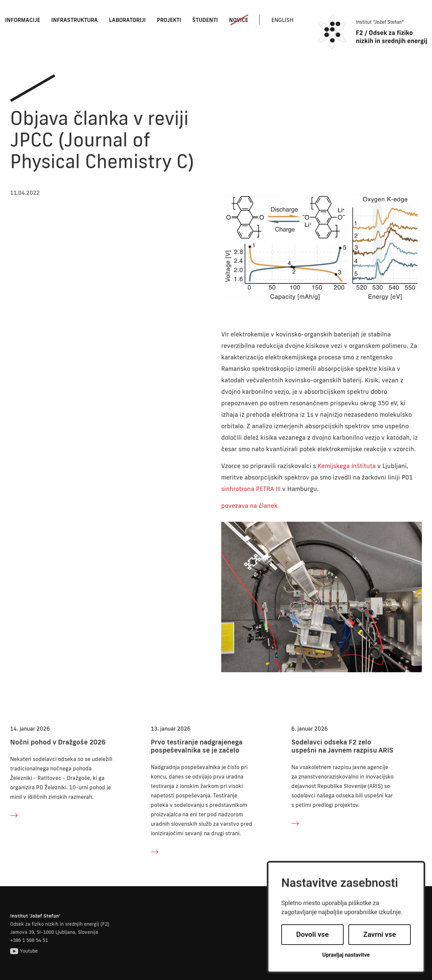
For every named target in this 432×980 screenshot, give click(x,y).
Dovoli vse (312, 934)
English (282, 20)
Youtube (24, 951)
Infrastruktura (75, 20)
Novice (239, 20)
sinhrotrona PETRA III (251, 489)
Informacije (23, 20)
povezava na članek (249, 506)
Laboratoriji (127, 20)
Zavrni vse (380, 934)
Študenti (205, 20)
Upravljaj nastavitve (346, 955)
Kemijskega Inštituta (347, 466)
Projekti (169, 20)
